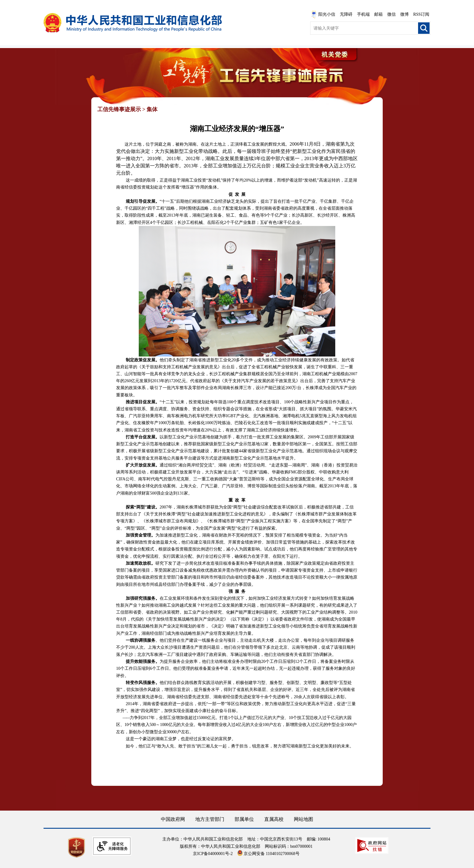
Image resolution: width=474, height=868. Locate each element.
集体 (152, 109)
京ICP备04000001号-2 (213, 854)
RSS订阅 (421, 14)
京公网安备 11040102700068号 (268, 854)
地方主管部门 (210, 819)
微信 (391, 14)
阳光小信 (323, 15)
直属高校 (274, 819)
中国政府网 (173, 819)
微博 (404, 14)
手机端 (363, 14)
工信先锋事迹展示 (119, 109)
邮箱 (378, 14)
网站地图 (304, 819)
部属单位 (244, 819)
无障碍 (346, 14)
